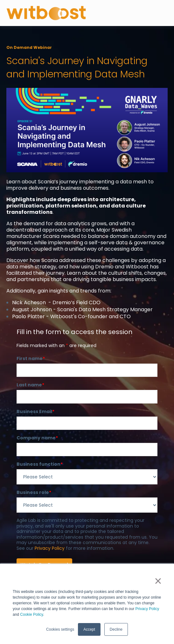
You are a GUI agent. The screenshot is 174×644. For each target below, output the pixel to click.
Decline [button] (116, 629)
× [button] (158, 581)
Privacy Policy (147, 609)
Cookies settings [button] (60, 629)
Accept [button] (89, 629)
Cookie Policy (31, 614)
